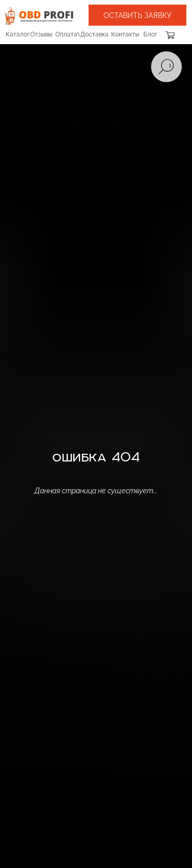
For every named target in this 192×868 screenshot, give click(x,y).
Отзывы (41, 34)
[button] (137, 15)
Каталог (18, 34)
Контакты (125, 34)
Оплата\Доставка (82, 34)
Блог (150, 34)
